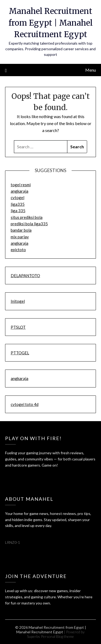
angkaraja (20, 191)
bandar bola (21, 230)
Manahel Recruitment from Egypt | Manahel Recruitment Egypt (51, 23)
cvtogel (18, 197)
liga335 (18, 204)
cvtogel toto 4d (25, 404)
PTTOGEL (20, 353)
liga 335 (18, 211)
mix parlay (20, 237)
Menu (91, 70)
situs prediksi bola (27, 217)
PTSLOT (18, 327)
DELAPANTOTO (25, 276)
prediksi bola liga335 (29, 224)
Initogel (18, 301)
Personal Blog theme (57, 636)
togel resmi (21, 185)
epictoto (18, 250)
